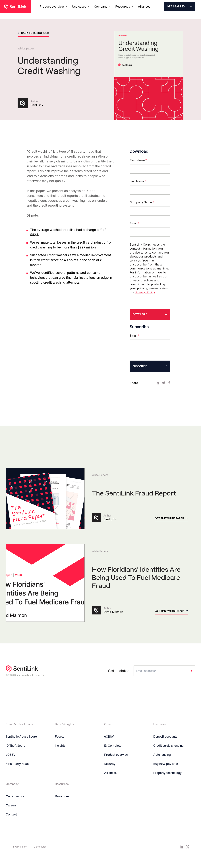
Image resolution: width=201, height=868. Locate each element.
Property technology (167, 784)
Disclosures (40, 858)
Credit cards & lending (168, 757)
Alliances (144, 7)
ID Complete (113, 757)
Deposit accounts (165, 748)
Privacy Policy (145, 297)
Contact (11, 826)
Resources (62, 807)
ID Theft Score (15, 757)
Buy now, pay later (166, 775)
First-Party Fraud (18, 775)
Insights (60, 757)
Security (110, 775)
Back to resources (35, 33)
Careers (11, 816)
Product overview (116, 766)
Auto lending (162, 766)
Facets (60, 748)
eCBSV (11, 766)
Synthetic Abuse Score (21, 748)
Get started (176, 6)
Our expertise (15, 807)
